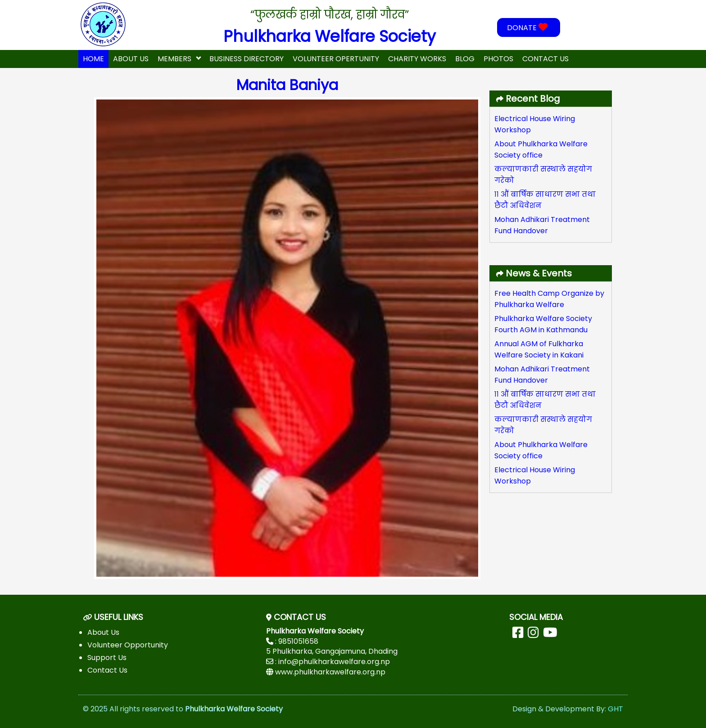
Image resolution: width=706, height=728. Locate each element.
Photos (498, 59)
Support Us (107, 658)
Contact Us (545, 59)
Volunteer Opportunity (128, 645)
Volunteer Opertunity (336, 59)
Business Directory (247, 59)
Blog (465, 59)
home (93, 59)
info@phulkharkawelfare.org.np (334, 662)
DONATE (528, 28)
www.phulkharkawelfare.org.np (330, 672)
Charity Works (417, 59)
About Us (131, 59)
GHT (615, 709)
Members (174, 59)
